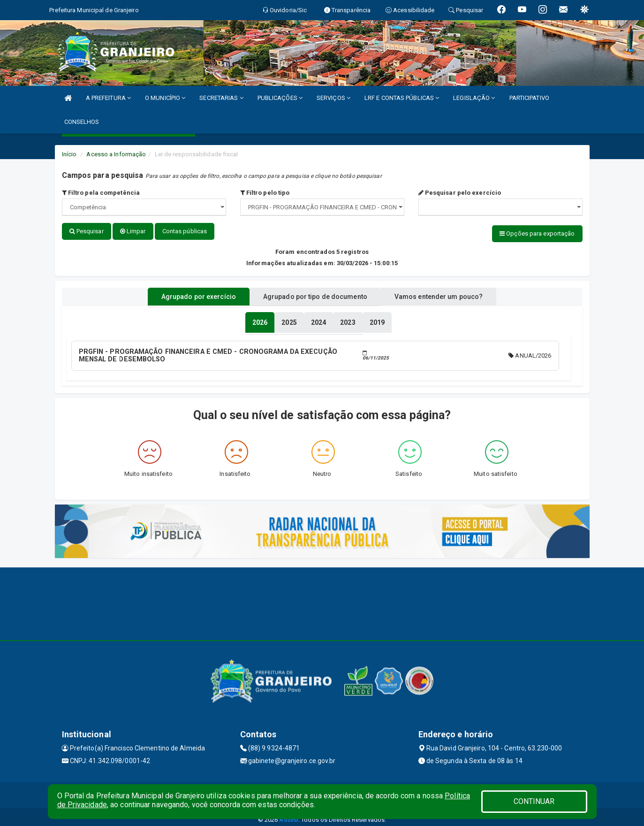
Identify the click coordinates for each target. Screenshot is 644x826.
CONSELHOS (82, 122)
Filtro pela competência (101, 193)
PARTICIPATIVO (529, 98)
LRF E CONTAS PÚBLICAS (402, 98)
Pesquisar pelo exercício (460, 193)
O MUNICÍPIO (165, 98)
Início (69, 154)
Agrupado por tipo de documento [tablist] (315, 292)
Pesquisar (87, 231)
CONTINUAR (534, 801)
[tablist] (260, 318)
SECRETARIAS (221, 98)
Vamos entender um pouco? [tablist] (451, 292)
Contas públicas (185, 231)
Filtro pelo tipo (265, 193)
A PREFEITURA (108, 98)
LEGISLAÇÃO (474, 98)
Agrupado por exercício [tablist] (186, 292)
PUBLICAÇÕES (280, 98)
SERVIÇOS (333, 98)
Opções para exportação (537, 233)
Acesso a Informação (116, 154)
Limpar (133, 231)
